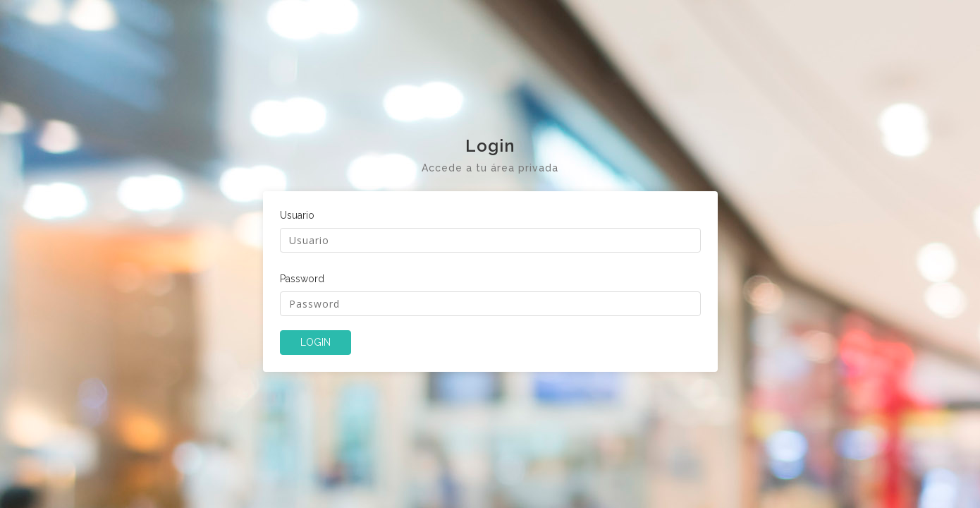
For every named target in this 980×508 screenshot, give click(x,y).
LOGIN (316, 342)
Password (302, 279)
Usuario (297, 215)
